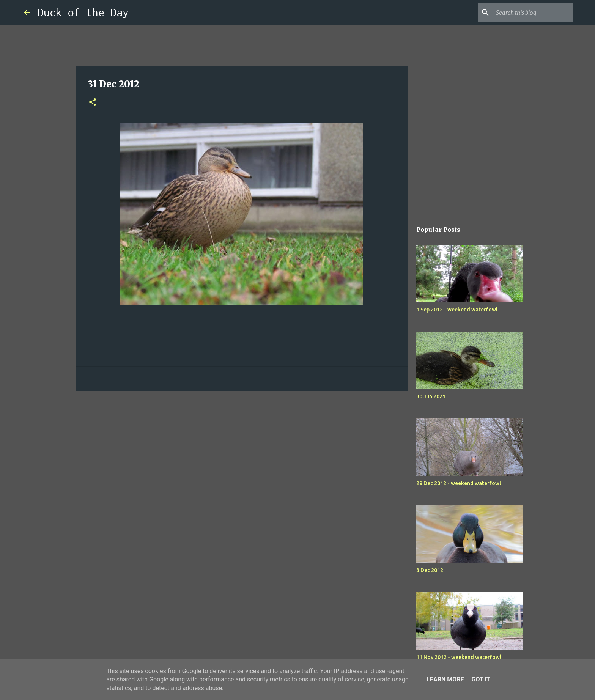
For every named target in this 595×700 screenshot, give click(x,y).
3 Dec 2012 (430, 570)
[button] (93, 103)
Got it (481, 679)
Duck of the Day (83, 12)
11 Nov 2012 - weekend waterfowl (459, 657)
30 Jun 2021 (431, 396)
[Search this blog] (533, 13)
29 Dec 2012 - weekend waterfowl (459, 483)
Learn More (445, 679)
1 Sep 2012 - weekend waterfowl (457, 310)
